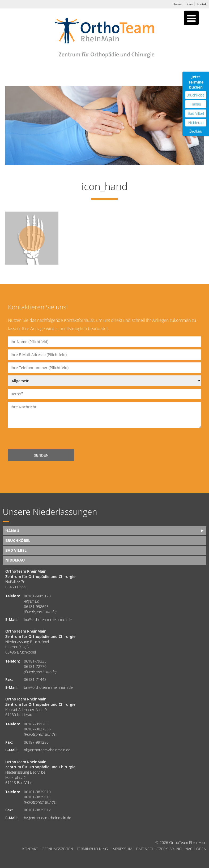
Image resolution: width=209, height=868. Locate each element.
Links (189, 4)
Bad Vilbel (16, 550)
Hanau (12, 531)
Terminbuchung (92, 849)
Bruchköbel (18, 540)
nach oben (196, 849)
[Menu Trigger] (191, 18)
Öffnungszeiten (57, 849)
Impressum (122, 849)
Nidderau (15, 560)
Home (177, 4)
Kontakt (202, 4)
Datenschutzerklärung (159, 849)
